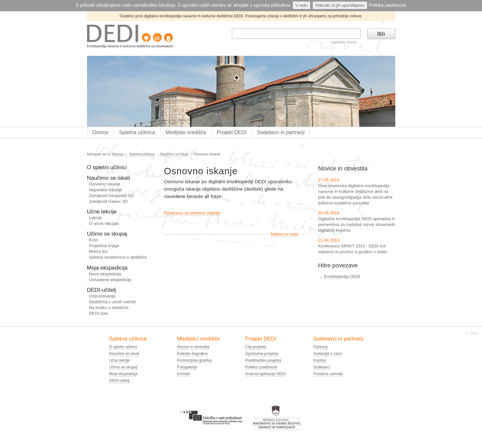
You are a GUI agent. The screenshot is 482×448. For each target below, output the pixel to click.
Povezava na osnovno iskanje (192, 213)
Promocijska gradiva (195, 360)
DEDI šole (98, 313)
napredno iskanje (344, 42)
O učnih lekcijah (104, 224)
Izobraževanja (102, 296)
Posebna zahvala (328, 374)
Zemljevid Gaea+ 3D (108, 201)
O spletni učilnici (107, 167)
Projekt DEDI (232, 132)
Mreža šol (98, 251)
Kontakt (184, 374)
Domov (100, 132)
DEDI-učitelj (102, 290)
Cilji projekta (256, 347)
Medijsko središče (186, 132)
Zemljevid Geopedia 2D (111, 196)
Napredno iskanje (105, 190)
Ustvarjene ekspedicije (110, 280)
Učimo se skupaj (107, 234)
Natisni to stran (285, 234)
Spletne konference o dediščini (118, 257)
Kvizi (93, 240)
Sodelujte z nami (328, 354)
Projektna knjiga (104, 246)
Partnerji (321, 347)
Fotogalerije (187, 367)
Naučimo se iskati (174, 154)
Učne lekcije (102, 211)
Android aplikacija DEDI (266, 374)
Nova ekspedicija (105, 274)
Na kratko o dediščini (109, 308)
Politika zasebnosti (388, 5)
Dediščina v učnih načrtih (113, 302)
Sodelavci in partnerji (281, 132)
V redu (302, 5)
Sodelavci (322, 367)
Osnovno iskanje (105, 184)
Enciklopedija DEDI (342, 276)
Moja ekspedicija (107, 268)
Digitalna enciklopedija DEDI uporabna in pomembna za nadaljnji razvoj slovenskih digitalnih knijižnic (357, 224)
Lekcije (96, 218)
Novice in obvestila (193, 347)
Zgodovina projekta (262, 354)
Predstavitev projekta (263, 360)
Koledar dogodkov (193, 354)
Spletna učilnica (137, 132)
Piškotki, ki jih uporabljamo (340, 5)
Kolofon (320, 360)
